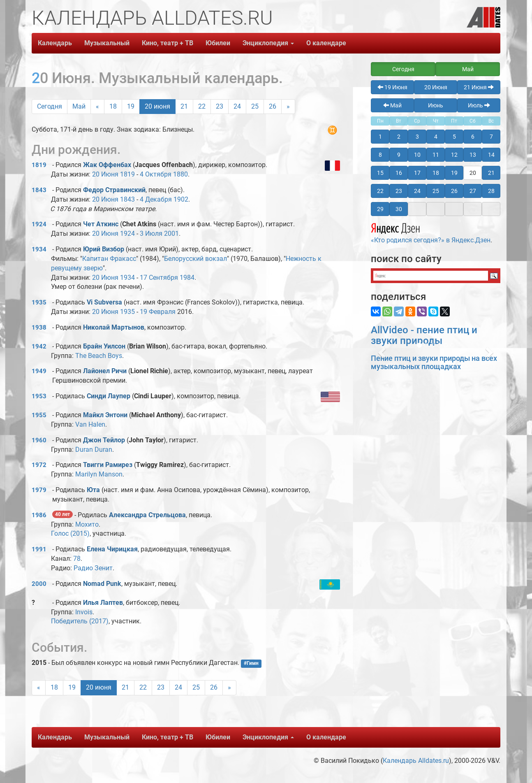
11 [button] (436, 155)
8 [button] (380, 155)
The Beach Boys (99, 356)
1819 (39, 165)
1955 (39, 415)
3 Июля (151, 234)
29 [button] (380, 209)
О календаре (326, 43)
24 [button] (417, 191)
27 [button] (473, 191)
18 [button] (436, 173)
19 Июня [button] (392, 87)
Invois (84, 612)
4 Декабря (156, 199)
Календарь (55, 43)
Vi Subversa (104, 302)
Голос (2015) (70, 533)
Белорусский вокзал (195, 259)
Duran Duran (94, 450)
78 (77, 559)
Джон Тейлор (104, 440)
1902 (181, 199)
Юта (93, 490)
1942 (39, 346)
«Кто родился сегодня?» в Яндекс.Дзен (431, 232)
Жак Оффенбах (107, 165)
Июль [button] (479, 105)
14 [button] (491, 155)
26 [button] (454, 191)
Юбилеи (218, 43)
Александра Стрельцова (147, 515)
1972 (39, 465)
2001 (171, 234)
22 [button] (380, 191)
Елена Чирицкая (112, 549)
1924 (39, 224)
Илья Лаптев (103, 603)
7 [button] (491, 137)
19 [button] (454, 173)
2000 (39, 584)
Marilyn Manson (99, 474)
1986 (39, 515)
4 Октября (156, 174)
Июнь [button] (436, 105)
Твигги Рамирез (108, 465)
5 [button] (454, 137)
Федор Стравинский (114, 190)
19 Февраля (158, 312)
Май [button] (468, 69)
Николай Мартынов (114, 327)
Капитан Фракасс (109, 259)
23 (220, 106)
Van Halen (90, 424)
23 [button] (399, 191)
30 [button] (399, 209)
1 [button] (380, 137)
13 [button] (473, 155)
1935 (39, 302)
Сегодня (50, 106)
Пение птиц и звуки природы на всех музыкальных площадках (434, 362)
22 (202, 106)
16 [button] (399, 173)
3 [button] (417, 137)
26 (273, 106)
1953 (39, 396)
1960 (39, 440)
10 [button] (417, 155)
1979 (39, 490)
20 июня (157, 106)
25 (255, 106)
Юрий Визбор (104, 249)
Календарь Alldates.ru (416, 761)
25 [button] (436, 191)
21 (184, 106)
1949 (39, 371)
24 (237, 106)
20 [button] (473, 173)
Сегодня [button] (403, 69)
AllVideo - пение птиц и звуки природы (424, 335)
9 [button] (399, 155)
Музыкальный (107, 43)
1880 (180, 174)
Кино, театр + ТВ (168, 43)
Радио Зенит (93, 568)
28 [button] (491, 191)
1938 (39, 328)
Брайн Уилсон (104, 346)
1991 (39, 549)
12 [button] (454, 155)
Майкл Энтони (105, 415)
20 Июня (105, 174)
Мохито (87, 524)
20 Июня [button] (436, 87)
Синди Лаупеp (109, 396)
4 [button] (436, 137)
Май (79, 106)
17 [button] (417, 173)
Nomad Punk (102, 584)
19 (131, 106)
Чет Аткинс (101, 224)
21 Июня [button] (479, 87)
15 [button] (380, 173)
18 (113, 106)
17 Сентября (159, 278)
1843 (39, 190)
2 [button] (399, 137)
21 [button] (491, 173)
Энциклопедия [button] (268, 43)
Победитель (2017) (80, 621)
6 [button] (473, 137)
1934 (39, 249)
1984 (187, 278)
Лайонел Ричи (105, 371)
